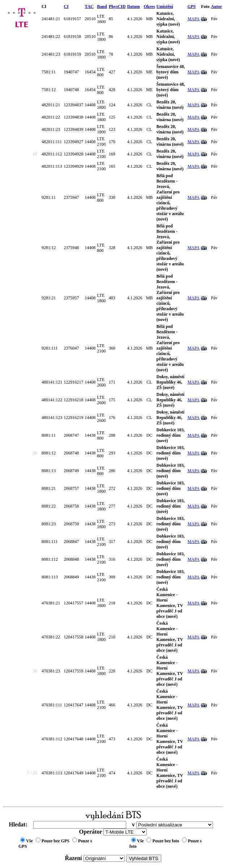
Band (102, 7)
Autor (216, 7)
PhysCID (117, 7)
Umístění (165, 7)
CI (66, 7)
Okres (149, 7)
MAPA (193, 19)
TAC (89, 7)
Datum (133, 7)
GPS (191, 7)
